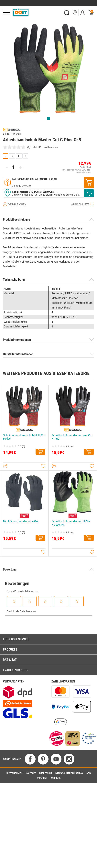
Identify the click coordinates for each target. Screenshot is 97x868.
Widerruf (42, 778)
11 (19, 156)
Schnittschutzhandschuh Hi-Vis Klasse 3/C (71, 523)
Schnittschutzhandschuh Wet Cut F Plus (72, 437)
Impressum (46, 773)
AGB (89, 773)
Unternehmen (14, 773)
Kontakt (31, 773)
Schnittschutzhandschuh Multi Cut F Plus (24, 437)
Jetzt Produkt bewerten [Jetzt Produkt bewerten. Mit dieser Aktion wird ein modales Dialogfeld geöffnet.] (46, 147)
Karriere (56, 778)
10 (12, 156)
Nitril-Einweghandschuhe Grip (21, 521)
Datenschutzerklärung (69, 773)
